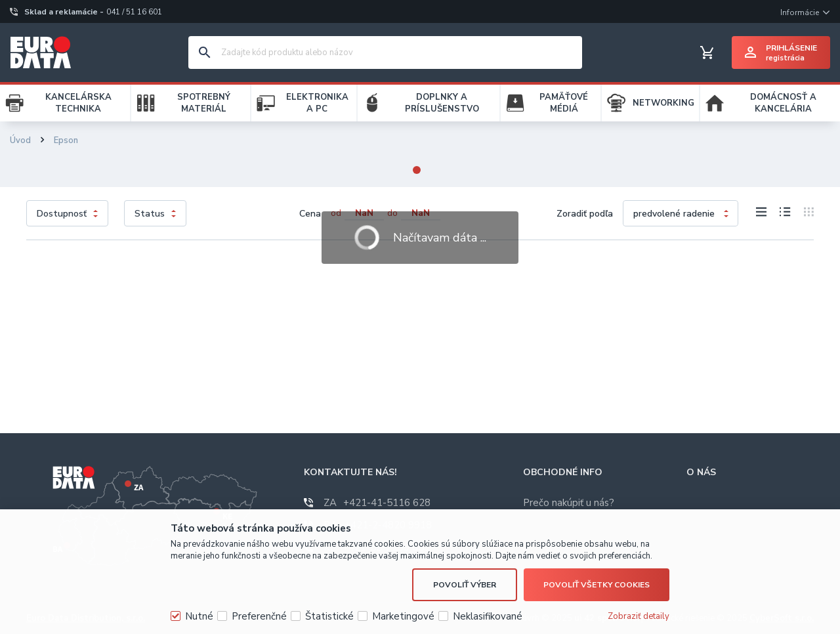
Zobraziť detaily (639, 616)
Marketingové (403, 616)
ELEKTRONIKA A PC (317, 103)
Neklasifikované (488, 616)
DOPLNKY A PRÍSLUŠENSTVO (442, 103)
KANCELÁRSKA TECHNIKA (78, 103)
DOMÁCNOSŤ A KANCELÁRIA (783, 103)
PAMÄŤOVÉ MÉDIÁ (564, 103)
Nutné (199, 616)
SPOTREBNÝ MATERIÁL (204, 103)
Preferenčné (259, 616)
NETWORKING (663, 103)
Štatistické (329, 616)
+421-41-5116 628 (377, 503)
